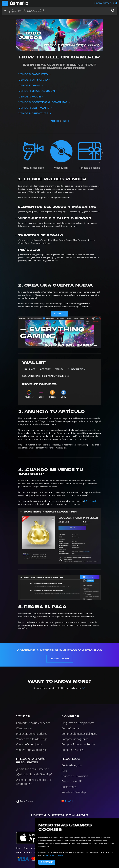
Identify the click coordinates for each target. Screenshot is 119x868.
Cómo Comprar (71, 728)
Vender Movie (30, 97)
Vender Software (34, 108)
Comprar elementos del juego (79, 734)
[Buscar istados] (58, 11)
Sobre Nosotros (32, 848)
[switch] (24, 801)
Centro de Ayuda (72, 765)
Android (93, 501)
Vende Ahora (60, 659)
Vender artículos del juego (32, 739)
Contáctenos (69, 787)
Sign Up (60, 314)
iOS (86, 501)
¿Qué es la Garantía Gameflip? (34, 774)
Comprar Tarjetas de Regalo (78, 744)
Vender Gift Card (34, 80)
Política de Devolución (75, 776)
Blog (18, 848)
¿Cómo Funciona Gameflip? (32, 769)
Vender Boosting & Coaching (43, 102)
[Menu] (5, 3)
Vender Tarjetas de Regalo (32, 750)
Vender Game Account (38, 91)
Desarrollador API (72, 781)
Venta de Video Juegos (29, 744)
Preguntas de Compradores (78, 723)
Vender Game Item (34, 74)
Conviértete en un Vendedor (33, 723)
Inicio (54, 121)
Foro (64, 771)
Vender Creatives (34, 113)
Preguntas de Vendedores (32, 734)
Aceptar (47, 862)
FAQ (83, 688)
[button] (113, 11)
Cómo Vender (24, 728)
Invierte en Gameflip (74, 792)
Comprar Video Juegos (75, 739)
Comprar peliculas (72, 750)
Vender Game (30, 85)
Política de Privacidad (54, 855)
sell (66, 121)
